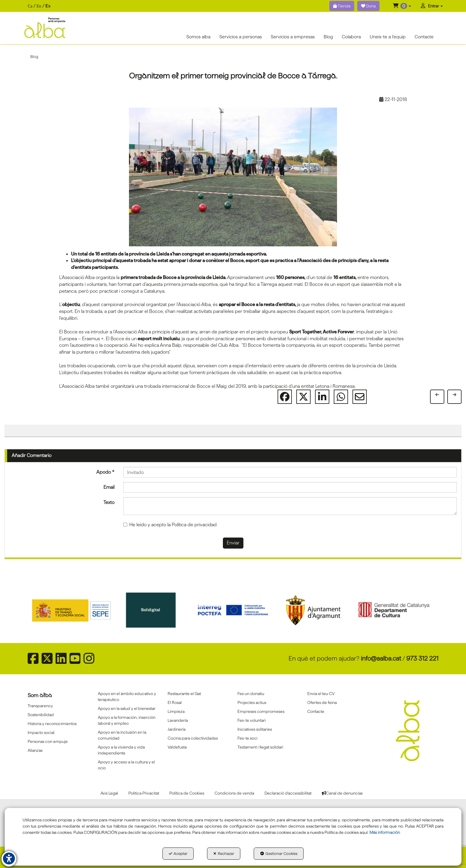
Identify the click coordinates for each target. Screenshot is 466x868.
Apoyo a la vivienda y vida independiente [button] (121, 750)
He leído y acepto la (170, 525)
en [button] (39, 6)
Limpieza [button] (176, 711)
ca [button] (30, 6)
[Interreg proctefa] (233, 610)
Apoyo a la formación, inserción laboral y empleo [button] (127, 720)
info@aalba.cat (381, 658)
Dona (368, 6)
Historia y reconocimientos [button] (52, 724)
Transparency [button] (40, 706)
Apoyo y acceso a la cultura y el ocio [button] (126, 765)
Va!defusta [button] (177, 747)
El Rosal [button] (175, 702)
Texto (109, 502)
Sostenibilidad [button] (41, 715)
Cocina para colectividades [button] (193, 738)
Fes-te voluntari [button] (252, 720)
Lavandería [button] (178, 720)
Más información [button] (385, 832)
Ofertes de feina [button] (322, 702)
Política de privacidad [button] (194, 525)
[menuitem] (39, 6)
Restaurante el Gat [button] (184, 694)
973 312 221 (422, 658)
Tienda (342, 6)
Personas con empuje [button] (48, 741)
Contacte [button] (316, 711)
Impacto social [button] (41, 732)
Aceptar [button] (178, 853)
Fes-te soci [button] (247, 738)
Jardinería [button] (177, 729)
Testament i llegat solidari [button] (260, 747)
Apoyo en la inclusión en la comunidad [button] (122, 735)
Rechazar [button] (224, 853)
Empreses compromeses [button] (261, 711)
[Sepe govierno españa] (72, 610)
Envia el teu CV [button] (321, 694)
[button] (402, 6)
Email (109, 487)
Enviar (233, 543)
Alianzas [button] (35, 750)
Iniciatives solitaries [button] (255, 729)
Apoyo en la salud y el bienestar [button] (127, 708)
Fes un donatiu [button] (251, 694)
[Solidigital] (153, 610)
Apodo (105, 472)
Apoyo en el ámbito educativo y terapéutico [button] (127, 697)
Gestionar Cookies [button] (279, 853)
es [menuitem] (48, 6)
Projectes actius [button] (252, 702)
